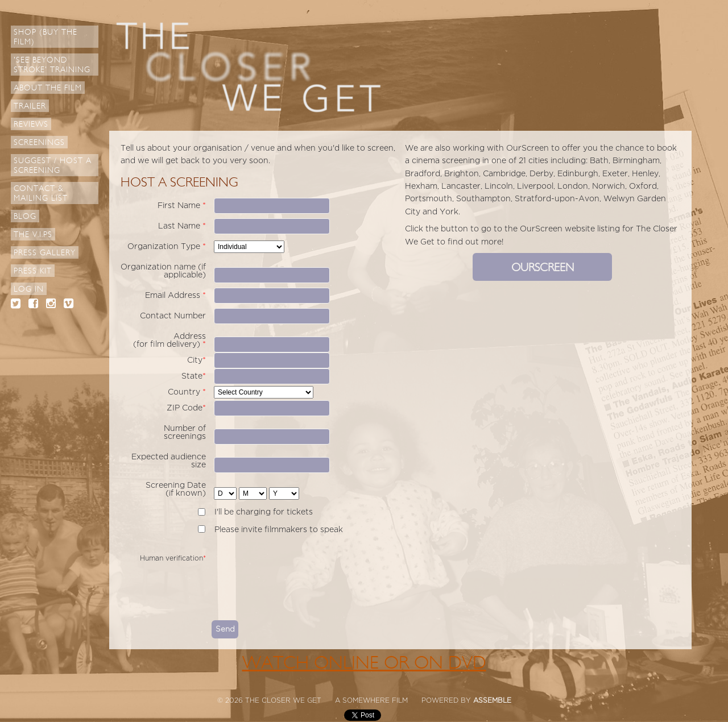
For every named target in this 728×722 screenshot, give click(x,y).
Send (225, 629)
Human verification (173, 558)
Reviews (31, 124)
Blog (25, 216)
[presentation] (298, 587)
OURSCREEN (543, 268)
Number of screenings (185, 432)
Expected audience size (169, 461)
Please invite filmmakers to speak (279, 530)
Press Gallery (45, 253)
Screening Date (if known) (176, 489)
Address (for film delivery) (169, 340)
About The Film (48, 88)
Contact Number (173, 316)
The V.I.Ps (33, 235)
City (197, 360)
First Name (182, 206)
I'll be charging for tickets (264, 512)
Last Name (182, 226)
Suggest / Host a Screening (53, 165)
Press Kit (33, 271)
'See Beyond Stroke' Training (52, 65)
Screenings (39, 142)
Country (187, 392)
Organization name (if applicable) (163, 271)
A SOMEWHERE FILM (371, 700)
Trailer (30, 106)
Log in (29, 289)
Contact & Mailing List (41, 193)
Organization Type (167, 246)
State (194, 376)
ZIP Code (186, 408)
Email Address (175, 295)
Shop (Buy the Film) (45, 37)
